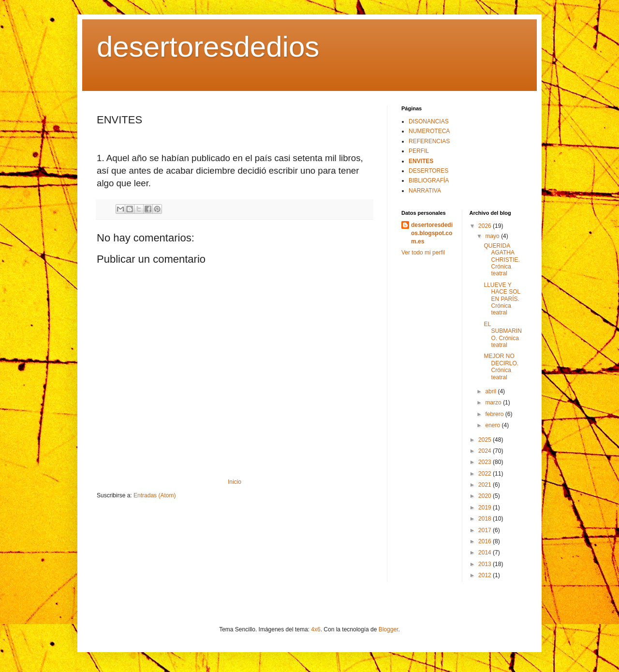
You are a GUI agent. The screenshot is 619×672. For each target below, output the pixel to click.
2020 (486, 496)
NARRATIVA (425, 191)
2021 (486, 485)
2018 (486, 519)
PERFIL (419, 151)
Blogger (389, 629)
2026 (486, 226)
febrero (495, 414)
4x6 (316, 629)
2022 (486, 474)
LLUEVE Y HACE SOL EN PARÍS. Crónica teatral (502, 299)
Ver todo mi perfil (423, 253)
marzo (494, 403)
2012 (486, 575)
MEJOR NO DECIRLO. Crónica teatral (501, 366)
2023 (486, 462)
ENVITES (421, 161)
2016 (486, 541)
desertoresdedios (208, 47)
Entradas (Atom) (155, 495)
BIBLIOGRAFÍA (429, 180)
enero (493, 425)
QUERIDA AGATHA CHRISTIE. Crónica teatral (501, 260)
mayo (493, 236)
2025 (486, 440)
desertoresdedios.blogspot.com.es (432, 233)
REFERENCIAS (429, 141)
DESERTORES (428, 171)
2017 (486, 530)
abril (491, 391)
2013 (486, 564)
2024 (486, 451)
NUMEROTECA (429, 131)
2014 (486, 553)
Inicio (235, 482)
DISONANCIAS (429, 121)
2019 (486, 508)
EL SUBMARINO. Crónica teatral (502, 335)
